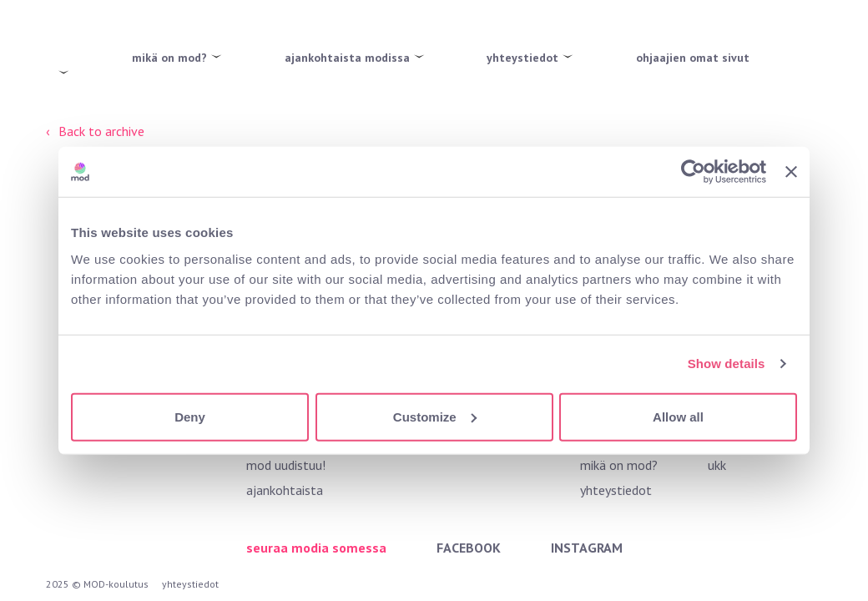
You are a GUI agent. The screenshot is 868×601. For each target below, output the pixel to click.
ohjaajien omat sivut (693, 58)
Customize (435, 416)
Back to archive (101, 131)
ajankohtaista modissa (347, 58)
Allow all (678, 416)
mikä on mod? (169, 58)
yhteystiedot (522, 58)
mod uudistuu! (286, 465)
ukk (717, 465)
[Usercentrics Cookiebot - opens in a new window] (693, 172)
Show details (727, 364)
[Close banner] (791, 172)
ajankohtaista (285, 490)
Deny (190, 416)
